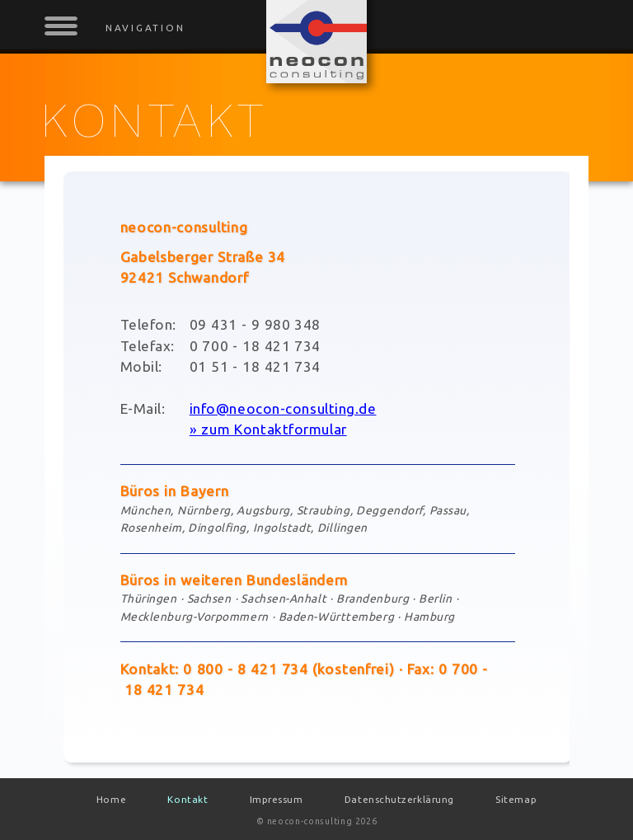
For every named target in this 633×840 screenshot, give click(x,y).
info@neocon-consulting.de (283, 408)
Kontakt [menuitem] (188, 799)
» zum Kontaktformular (268, 429)
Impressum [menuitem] (277, 799)
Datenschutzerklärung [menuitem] (399, 799)
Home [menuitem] (111, 799)
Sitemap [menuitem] (516, 799)
